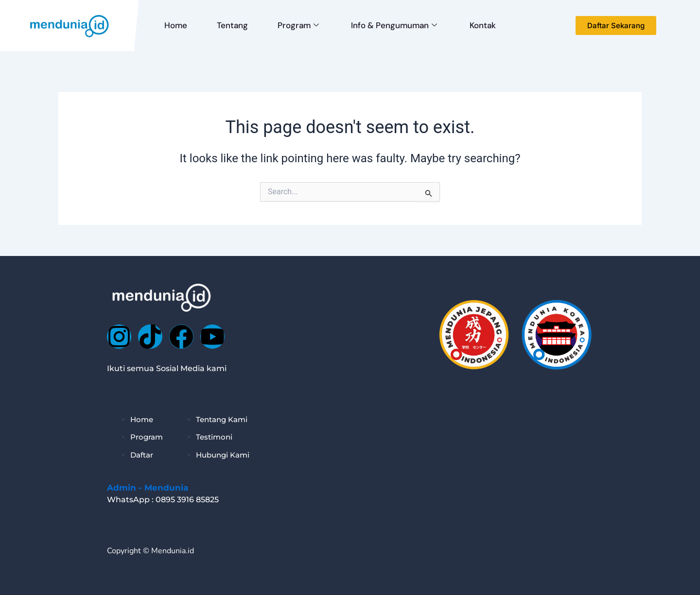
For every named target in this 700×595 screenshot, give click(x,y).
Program (291, 25)
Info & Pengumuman (384, 25)
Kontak (470, 25)
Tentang (228, 25)
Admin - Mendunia (148, 488)
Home (174, 25)
